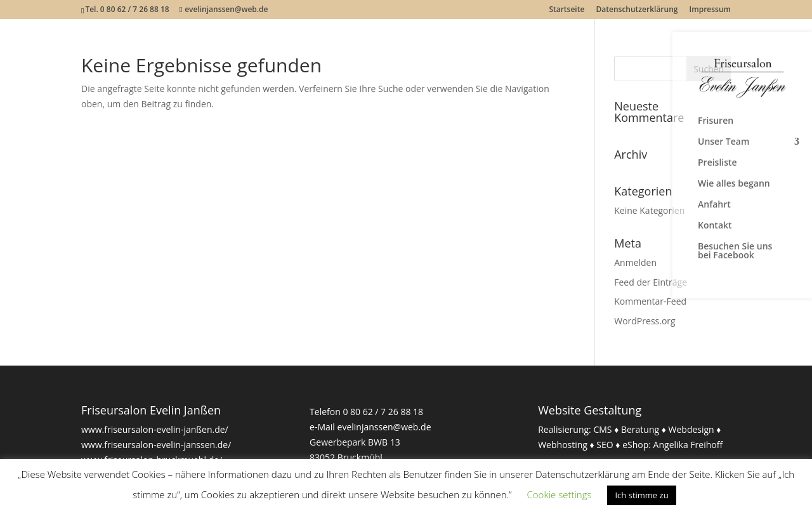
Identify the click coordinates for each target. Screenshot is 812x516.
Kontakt (715, 226)
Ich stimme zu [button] (641, 495)
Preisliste (717, 163)
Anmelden (635, 262)
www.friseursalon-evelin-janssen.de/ (156, 445)
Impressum (710, 10)
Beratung (640, 429)
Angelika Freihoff (688, 445)
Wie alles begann (734, 184)
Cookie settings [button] (560, 494)
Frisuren (716, 121)
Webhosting (563, 445)
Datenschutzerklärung (637, 10)
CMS (602, 429)
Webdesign (691, 429)
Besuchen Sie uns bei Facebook (735, 251)
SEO (605, 445)
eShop (635, 445)
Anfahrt (714, 205)
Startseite (566, 10)
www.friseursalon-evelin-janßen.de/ (155, 429)
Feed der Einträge (651, 282)
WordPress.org (645, 321)
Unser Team (724, 142)
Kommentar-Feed (650, 301)
